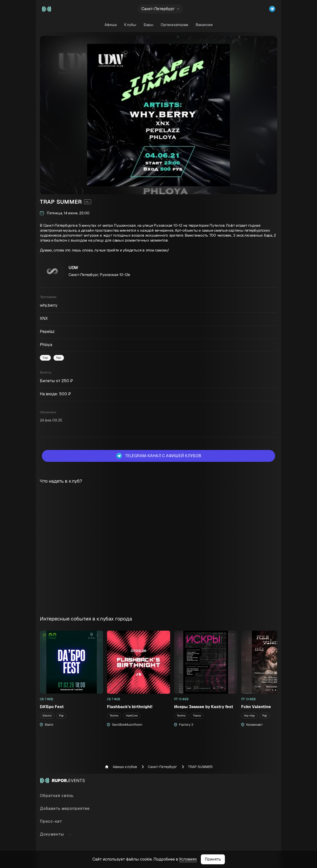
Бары (148, 25)
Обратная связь (57, 796)
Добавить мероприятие (65, 808)
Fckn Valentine (256, 707)
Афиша (111, 25)
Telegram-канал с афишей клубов (159, 456)
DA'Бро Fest (52, 707)
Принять (213, 859)
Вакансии (204, 25)
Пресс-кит (51, 821)
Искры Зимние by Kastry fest (204, 707)
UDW (73, 268)
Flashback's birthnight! (130, 707)
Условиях (188, 859)
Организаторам (174, 25)
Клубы (130, 25)
